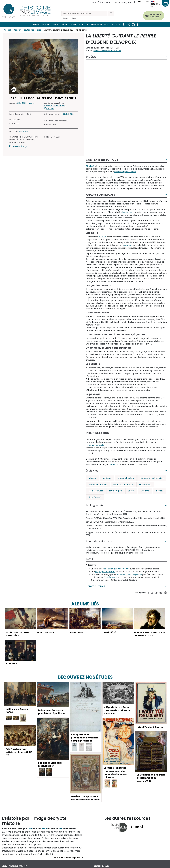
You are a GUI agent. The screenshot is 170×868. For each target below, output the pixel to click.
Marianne (145, 491)
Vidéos (116, 24)
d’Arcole (103, 237)
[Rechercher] (85, 13)
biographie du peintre (105, 572)
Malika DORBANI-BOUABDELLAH (107, 51)
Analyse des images (100, 195)
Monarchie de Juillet (98, 484)
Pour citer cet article (99, 541)
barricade (107, 478)
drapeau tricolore (126, 478)
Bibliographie (95, 505)
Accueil (7, 30)
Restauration (145, 484)
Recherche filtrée (97, 24)
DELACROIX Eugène (26, 103)
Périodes (76, 24)
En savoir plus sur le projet (67, 861)
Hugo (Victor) (95, 497)
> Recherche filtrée (69, 18)
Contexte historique (102, 160)
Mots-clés (59, 24)
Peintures (24, 131)
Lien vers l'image (20, 146)
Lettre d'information (100, 2)
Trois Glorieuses (96, 491)
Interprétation (97, 433)
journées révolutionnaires (152, 478)
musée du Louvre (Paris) (55, 106)
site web (50, 109)
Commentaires (95, 586)
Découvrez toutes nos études (27, 30)
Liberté (131, 491)
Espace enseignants (123, 2)
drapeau (159, 491)
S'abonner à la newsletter (155, 16)
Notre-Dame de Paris (123, 484)
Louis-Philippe (116, 491)
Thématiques (40, 24)
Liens (89, 559)
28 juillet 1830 (68, 114)
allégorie (93, 478)
